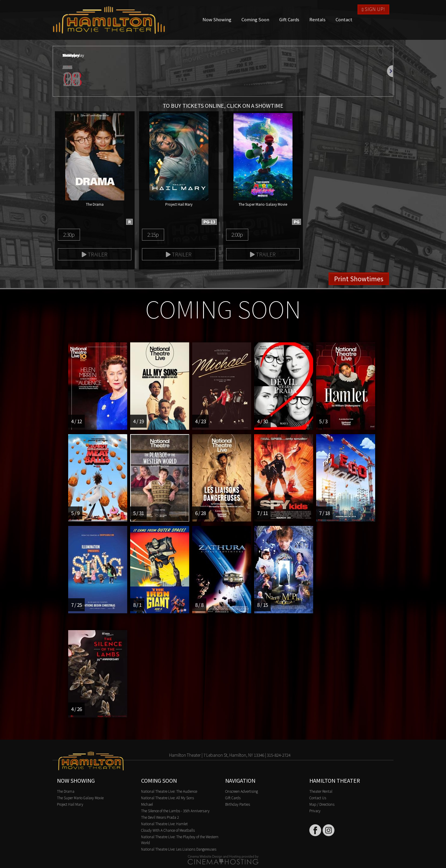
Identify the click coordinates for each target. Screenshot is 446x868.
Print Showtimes (359, 279)
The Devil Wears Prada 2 (160, 817)
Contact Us (318, 798)
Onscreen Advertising (242, 791)
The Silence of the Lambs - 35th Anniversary (175, 811)
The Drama (66, 791)
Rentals (317, 19)
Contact (344, 19)
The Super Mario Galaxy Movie (80, 798)
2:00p (237, 234)
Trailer (95, 254)
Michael (147, 804)
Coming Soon (255, 19)
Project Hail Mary (70, 804)
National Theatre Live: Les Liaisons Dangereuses (179, 849)
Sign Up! (373, 9)
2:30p (69, 234)
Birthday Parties (238, 804)
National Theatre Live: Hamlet (164, 824)
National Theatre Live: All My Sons (168, 798)
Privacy (315, 811)
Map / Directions (322, 804)
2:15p (153, 234)
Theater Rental (321, 791)
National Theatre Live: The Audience (169, 791)
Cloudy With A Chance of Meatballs (168, 830)
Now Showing (217, 19)
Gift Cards (289, 19)
